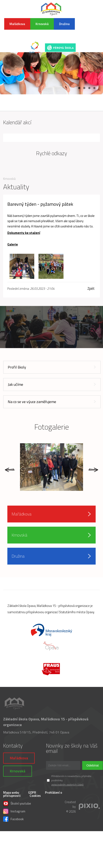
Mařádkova (17, 24)
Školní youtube (17, 803)
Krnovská (42, 24)
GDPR (32, 793)
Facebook (13, 819)
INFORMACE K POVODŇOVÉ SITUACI (89, 29)
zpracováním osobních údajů (67, 785)
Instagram (14, 811)
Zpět (91, 289)
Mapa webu (11, 793)
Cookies (35, 796)
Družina (64, 24)
